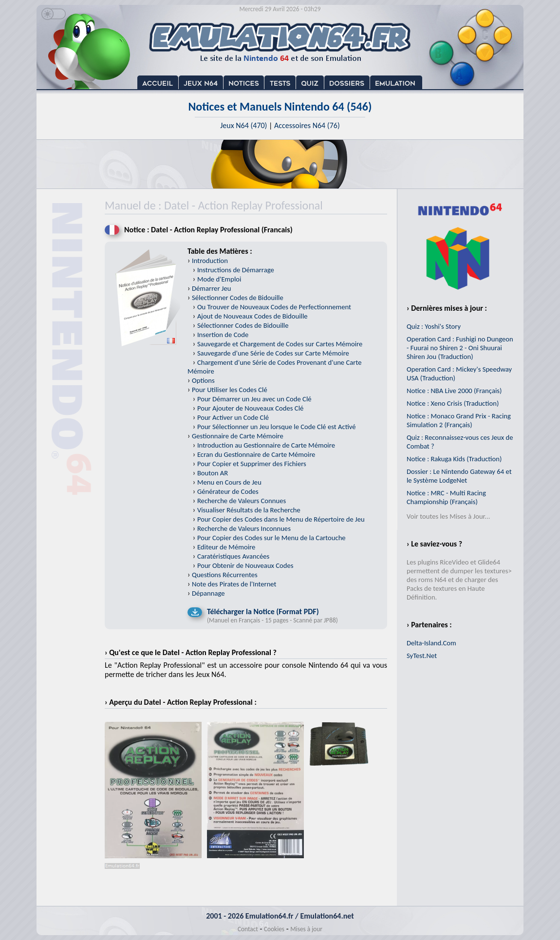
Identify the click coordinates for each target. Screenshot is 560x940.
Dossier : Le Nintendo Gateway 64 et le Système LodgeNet (459, 476)
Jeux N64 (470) (243, 125)
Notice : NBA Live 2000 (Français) (454, 391)
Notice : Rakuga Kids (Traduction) (454, 459)
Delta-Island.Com (431, 643)
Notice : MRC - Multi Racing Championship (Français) (446, 497)
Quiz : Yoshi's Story (434, 326)
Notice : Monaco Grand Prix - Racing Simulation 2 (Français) (459, 420)
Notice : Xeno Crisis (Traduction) (453, 403)
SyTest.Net (422, 656)
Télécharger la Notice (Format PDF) (263, 611)
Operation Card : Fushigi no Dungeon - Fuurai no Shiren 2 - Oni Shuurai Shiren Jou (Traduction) (460, 348)
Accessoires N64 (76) (307, 125)
